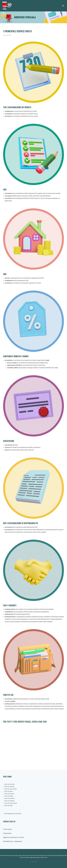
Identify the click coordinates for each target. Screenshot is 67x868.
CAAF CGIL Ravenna (9, 801)
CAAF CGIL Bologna (9, 784)
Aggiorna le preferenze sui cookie (13, 837)
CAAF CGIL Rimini (8, 806)
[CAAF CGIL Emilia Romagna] (7, 6)
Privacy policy (7, 829)
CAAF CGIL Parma (9, 796)
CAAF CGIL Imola (9, 791)
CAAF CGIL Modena (9, 794)
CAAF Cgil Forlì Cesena (10, 789)
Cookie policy (7, 833)
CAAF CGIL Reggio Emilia (11, 803)
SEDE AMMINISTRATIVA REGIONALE (13, 814)
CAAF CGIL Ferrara (9, 787)
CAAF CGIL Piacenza (9, 799)
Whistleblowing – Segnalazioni (13, 841)
